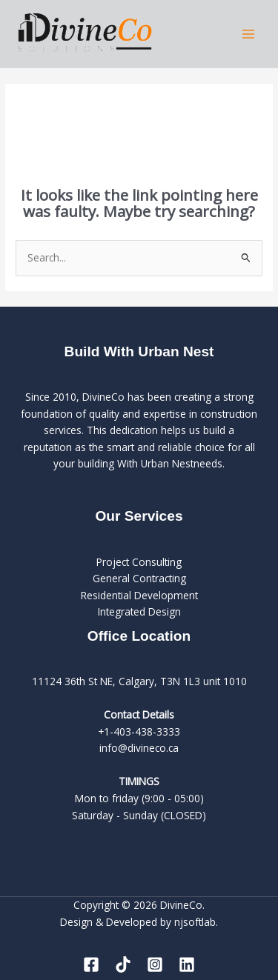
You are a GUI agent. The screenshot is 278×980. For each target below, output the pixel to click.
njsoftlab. (196, 922)
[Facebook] (91, 964)
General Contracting (139, 578)
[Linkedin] (187, 964)
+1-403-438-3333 (139, 731)
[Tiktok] (123, 964)
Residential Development (139, 595)
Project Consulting (139, 562)
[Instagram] (155, 964)
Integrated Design (139, 611)
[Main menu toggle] (249, 34)
